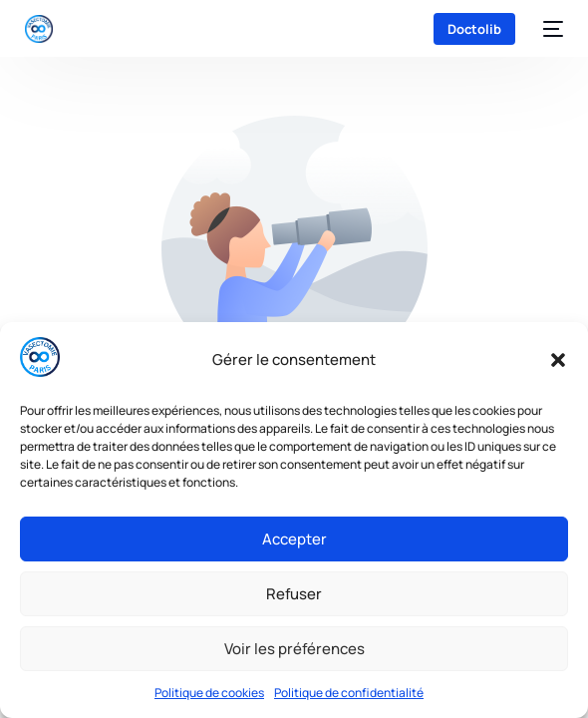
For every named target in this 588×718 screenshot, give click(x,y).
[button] (558, 360)
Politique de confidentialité (349, 693)
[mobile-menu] (549, 29)
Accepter (294, 539)
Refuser (294, 594)
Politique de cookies (209, 693)
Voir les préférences (294, 649)
